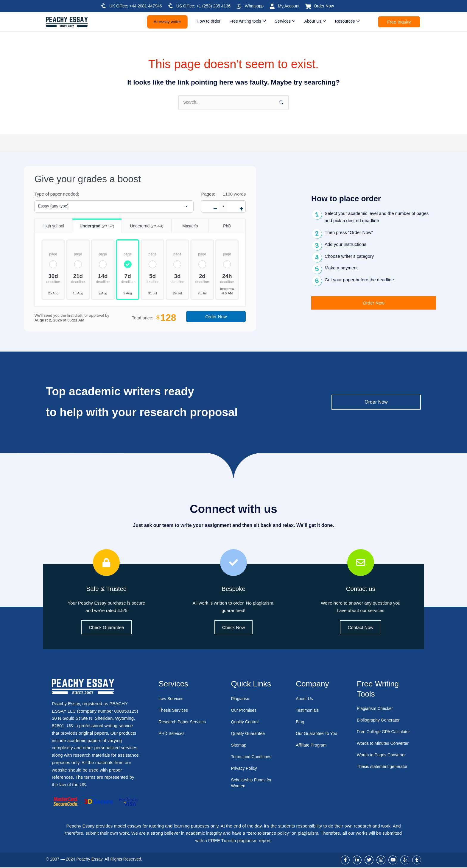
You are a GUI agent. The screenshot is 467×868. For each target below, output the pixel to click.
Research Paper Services (184, 722)
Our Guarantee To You (314, 737)
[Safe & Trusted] (106, 563)
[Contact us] (361, 563)
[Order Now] (308, 6)
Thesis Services (174, 711)
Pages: (208, 195)
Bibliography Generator (380, 721)
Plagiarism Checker (376, 709)
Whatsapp (254, 6)
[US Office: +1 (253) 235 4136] (171, 6)
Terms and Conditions (253, 757)
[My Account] (272, 6)
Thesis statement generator (384, 767)
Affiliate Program (312, 751)
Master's (185, 224)
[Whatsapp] (239, 6)
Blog (300, 722)
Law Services (172, 699)
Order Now (324, 6)
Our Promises (245, 711)
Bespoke (233, 589)
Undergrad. (93, 224)
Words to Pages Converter (383, 755)
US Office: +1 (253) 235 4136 (203, 6)
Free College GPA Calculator (385, 732)
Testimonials (308, 711)
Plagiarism (242, 699)
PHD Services (172, 734)
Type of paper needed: (57, 195)
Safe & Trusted (106, 589)
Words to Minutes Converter (385, 744)
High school (49, 224)
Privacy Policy (245, 769)
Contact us (360, 589)
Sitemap (239, 746)
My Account (289, 6)
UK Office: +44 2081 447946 (136, 6)
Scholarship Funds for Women (253, 783)
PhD (220, 224)
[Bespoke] (233, 563)
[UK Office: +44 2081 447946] (104, 6)
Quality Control (246, 722)
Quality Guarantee (249, 734)
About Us (305, 699)
